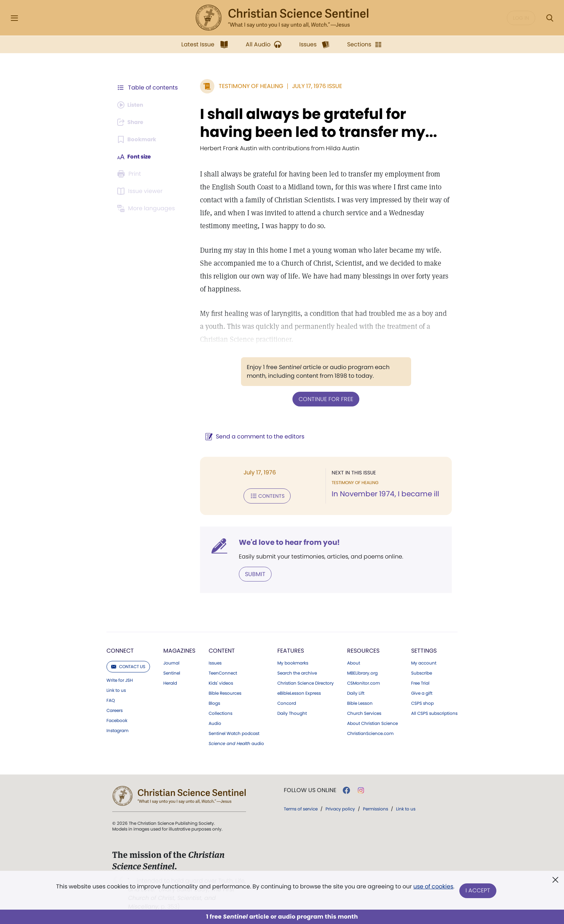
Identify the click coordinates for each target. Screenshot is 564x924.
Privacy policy (340, 807)
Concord (287, 702)
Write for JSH (120, 679)
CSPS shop (422, 702)
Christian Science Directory (306, 682)
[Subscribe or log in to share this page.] (132, 122)
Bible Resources (225, 692)
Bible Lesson (360, 702)
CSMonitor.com (363, 682)
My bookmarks (293, 662)
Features (291, 649)
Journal (171, 662)
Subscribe (422, 672)
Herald (170, 682)
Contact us (128, 665)
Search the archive (297, 672)
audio (236, 742)
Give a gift (422, 692)
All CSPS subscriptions (434, 712)
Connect (120, 649)
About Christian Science (372, 722)
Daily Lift (356, 692)
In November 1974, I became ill (384, 494)
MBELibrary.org (362, 672)
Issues (215, 662)
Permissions (376, 807)
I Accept (478, 891)
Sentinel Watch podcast (234, 732)
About (354, 662)
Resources (363, 649)
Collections (220, 712)
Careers (115, 709)
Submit (252, 573)
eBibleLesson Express (299, 692)
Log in (521, 18)
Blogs (214, 702)
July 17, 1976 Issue (313, 86)
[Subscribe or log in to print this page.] (130, 174)
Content (222, 649)
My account (424, 662)
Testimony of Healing (247, 86)
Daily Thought (292, 712)
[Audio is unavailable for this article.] (132, 105)
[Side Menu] (14, 18)
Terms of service (301, 807)
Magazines (179, 649)
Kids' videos (221, 682)
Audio (215, 722)
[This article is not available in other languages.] (147, 208)
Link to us (116, 689)
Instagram (117, 729)
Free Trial (420, 682)
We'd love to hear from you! (286, 541)
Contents (263, 495)
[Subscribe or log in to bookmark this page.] (138, 139)
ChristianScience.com (370, 732)
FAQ (111, 699)
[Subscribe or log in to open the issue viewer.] (141, 191)
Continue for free (324, 399)
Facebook (117, 719)
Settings (424, 649)
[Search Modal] (550, 18)
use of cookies (433, 888)
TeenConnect (223, 672)
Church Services (364, 712)
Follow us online (310, 789)
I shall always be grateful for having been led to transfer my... (315, 123)
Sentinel (172, 672)
